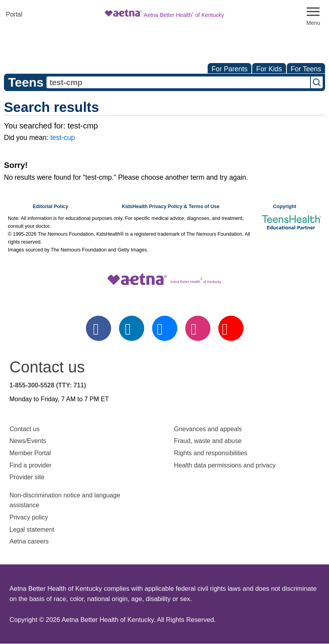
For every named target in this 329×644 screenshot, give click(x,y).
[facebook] (99, 328)
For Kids (269, 69)
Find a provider (31, 465)
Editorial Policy (50, 207)
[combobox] (178, 82)
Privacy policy (29, 517)
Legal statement (33, 530)
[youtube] (231, 328)
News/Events (28, 441)
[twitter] (165, 328)
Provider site (27, 477)
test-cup (63, 138)
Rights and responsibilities (211, 453)
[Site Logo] (164, 15)
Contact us (24, 429)
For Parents (230, 69)
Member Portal (30, 453)
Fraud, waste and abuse (208, 441)
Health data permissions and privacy (225, 465)
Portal (14, 14)
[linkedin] (132, 328)
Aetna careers (29, 541)
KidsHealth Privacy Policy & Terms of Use (171, 207)
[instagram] (198, 328)
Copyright (285, 207)
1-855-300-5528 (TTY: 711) (48, 385)
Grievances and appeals (208, 429)
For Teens (306, 69)
